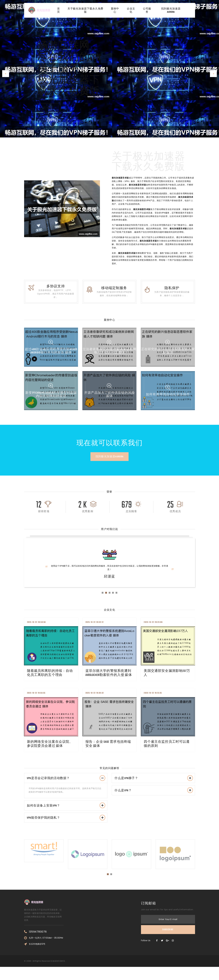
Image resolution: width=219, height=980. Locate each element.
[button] (6, 74)
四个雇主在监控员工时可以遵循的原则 (168, 748)
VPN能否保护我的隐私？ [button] (67, 829)
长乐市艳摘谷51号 (37, 957)
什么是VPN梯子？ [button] (154, 784)
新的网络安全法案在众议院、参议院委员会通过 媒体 (51, 748)
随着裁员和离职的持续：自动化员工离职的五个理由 (51, 677)
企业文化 (131, 12)
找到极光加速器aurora (171, 12)
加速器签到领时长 (58, 974)
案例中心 (114, 12)
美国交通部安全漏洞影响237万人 (168, 677)
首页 (59, 12)
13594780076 (38, 945)
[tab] (66, 784)
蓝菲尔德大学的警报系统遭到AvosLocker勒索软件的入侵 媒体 (110, 677)
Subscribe (168, 943)
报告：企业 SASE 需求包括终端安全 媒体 (109, 748)
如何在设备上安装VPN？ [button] (67, 814)
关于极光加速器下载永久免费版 (86, 12)
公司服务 (148, 12)
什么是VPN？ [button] (154, 799)
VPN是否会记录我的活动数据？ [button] (67, 784)
